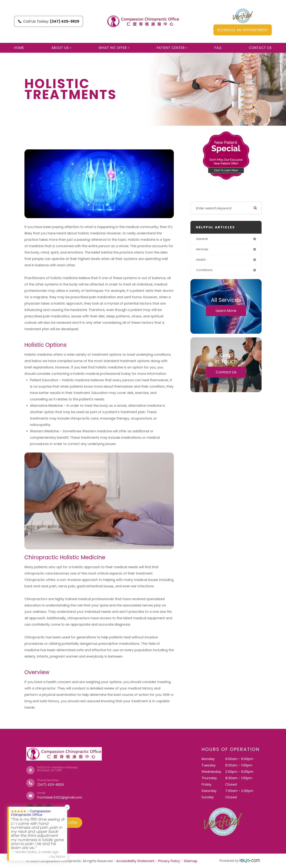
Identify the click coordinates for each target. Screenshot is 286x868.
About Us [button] (61, 48)
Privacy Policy (169, 861)
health (201, 261)
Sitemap (191, 861)
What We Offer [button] (114, 48)
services (203, 250)
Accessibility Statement (135, 861)
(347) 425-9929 (50, 785)
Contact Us (260, 48)
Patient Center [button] (172, 48)
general (203, 239)
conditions (205, 271)
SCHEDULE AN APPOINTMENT (243, 30)
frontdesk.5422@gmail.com (60, 797)
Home (19, 48)
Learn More (226, 312)
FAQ (218, 48)
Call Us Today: (49, 21)
